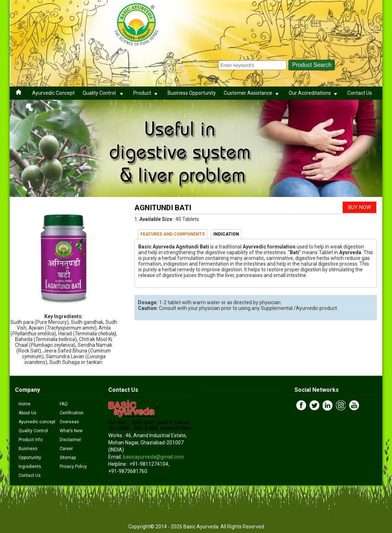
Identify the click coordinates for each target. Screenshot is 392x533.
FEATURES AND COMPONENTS (173, 234)
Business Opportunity (192, 93)
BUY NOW (359, 207)
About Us (28, 413)
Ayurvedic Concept (53, 93)
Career (66, 449)
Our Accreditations (314, 93)
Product (147, 93)
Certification (72, 413)
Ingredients (30, 467)
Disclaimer (70, 440)
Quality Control (104, 93)
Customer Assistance (252, 93)
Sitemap (68, 458)
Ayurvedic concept (37, 422)
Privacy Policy (73, 467)
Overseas (69, 422)
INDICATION (226, 234)
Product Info (31, 440)
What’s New (71, 431)
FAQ (64, 404)
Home (24, 404)
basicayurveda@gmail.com (153, 457)
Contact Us (360, 93)
